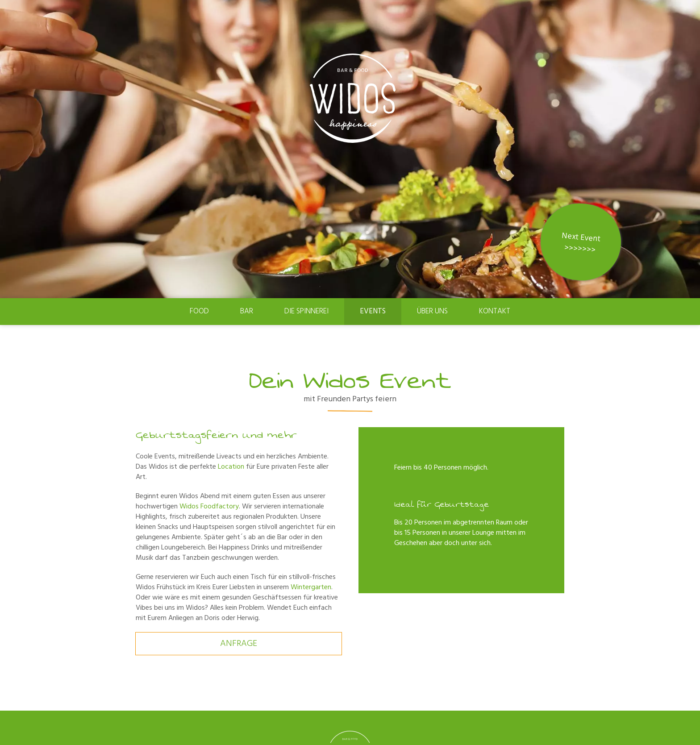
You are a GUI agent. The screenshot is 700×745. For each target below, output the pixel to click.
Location (231, 467)
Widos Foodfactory (209, 507)
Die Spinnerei (306, 311)
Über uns (432, 311)
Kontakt (495, 311)
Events (373, 311)
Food (199, 311)
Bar (247, 311)
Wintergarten (311, 587)
